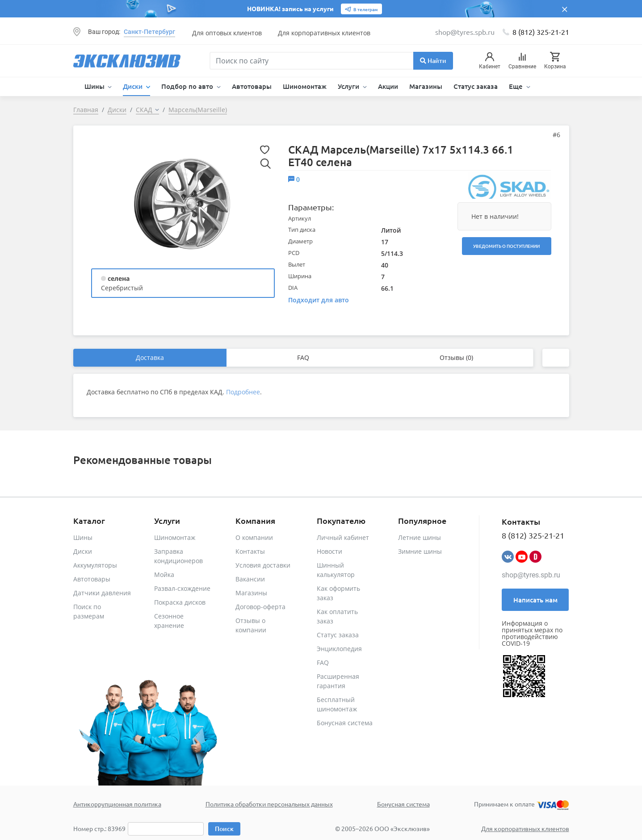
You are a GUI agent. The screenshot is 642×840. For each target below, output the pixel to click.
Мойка (164, 575)
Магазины (426, 86)
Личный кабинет (343, 537)
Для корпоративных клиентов (324, 33)
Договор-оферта (260, 607)
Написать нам (535, 600)
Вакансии (250, 579)
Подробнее (243, 392)
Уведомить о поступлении (506, 246)
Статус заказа (476, 86)
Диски (83, 551)
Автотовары (252, 86)
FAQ (303, 357)
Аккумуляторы (95, 565)
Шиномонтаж (305, 86)
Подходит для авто (319, 300)
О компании (254, 537)
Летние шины (420, 537)
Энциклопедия (339, 649)
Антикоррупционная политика (117, 804)
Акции (388, 86)
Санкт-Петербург (149, 32)
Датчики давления (102, 593)
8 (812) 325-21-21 (541, 32)
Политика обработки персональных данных (269, 804)
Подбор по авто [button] (188, 86)
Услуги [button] (349, 86)
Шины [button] (95, 86)
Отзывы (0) (456, 357)
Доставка (150, 357)
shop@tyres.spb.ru (531, 575)
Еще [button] (517, 86)
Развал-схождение (182, 588)
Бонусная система (345, 723)
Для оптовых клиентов (227, 33)
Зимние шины (420, 551)
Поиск (224, 829)
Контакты (250, 551)
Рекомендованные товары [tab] (143, 460)
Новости (329, 551)
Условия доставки (263, 565)
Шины (83, 537)
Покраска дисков (180, 602)
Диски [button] (134, 86)
